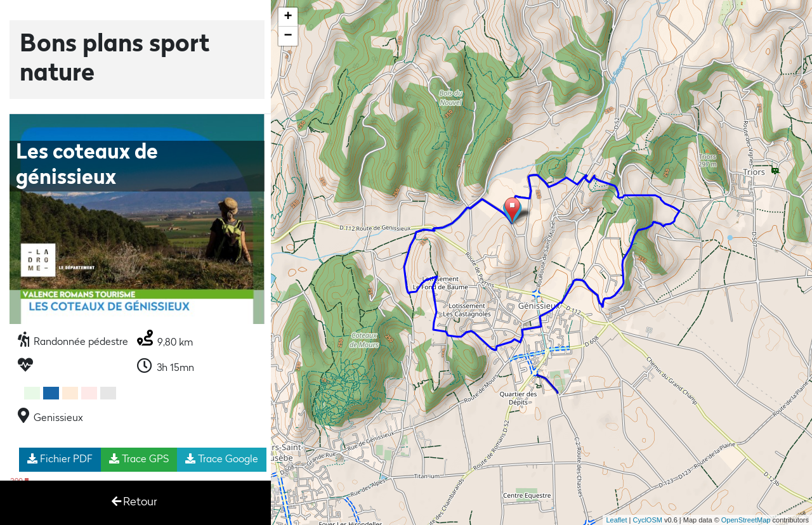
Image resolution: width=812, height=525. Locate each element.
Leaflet (616, 520)
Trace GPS (139, 459)
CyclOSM (647, 520)
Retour (134, 502)
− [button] (288, 36)
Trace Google (222, 459)
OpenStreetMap (746, 520)
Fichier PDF (60, 459)
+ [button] (288, 17)
